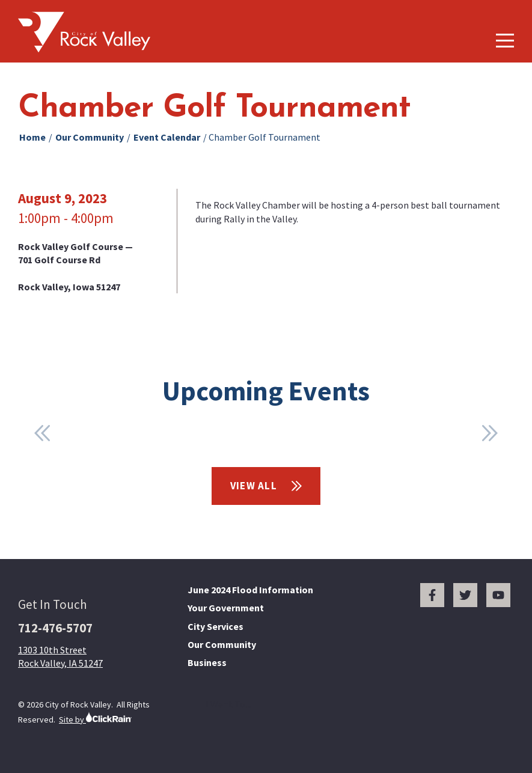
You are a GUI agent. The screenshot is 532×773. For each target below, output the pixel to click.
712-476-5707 (55, 628)
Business (207, 662)
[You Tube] (498, 595)
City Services (216, 626)
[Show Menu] (505, 41)
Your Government (226, 608)
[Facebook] (432, 595)
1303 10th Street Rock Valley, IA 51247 (60, 656)
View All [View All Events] (266, 486)
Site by (95, 718)
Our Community (90, 137)
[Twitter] (465, 595)
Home (32, 137)
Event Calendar (167, 137)
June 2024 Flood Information (250, 590)
